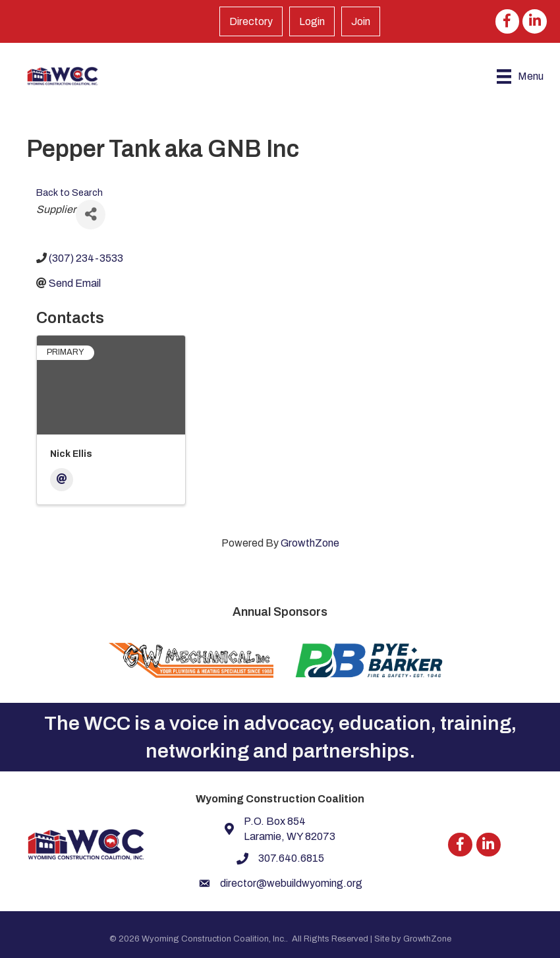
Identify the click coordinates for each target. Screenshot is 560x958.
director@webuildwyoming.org (291, 883)
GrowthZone (310, 543)
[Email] (62, 480)
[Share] (91, 215)
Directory (251, 21)
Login (312, 21)
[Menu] (520, 76)
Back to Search (70, 193)
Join (361, 21)
